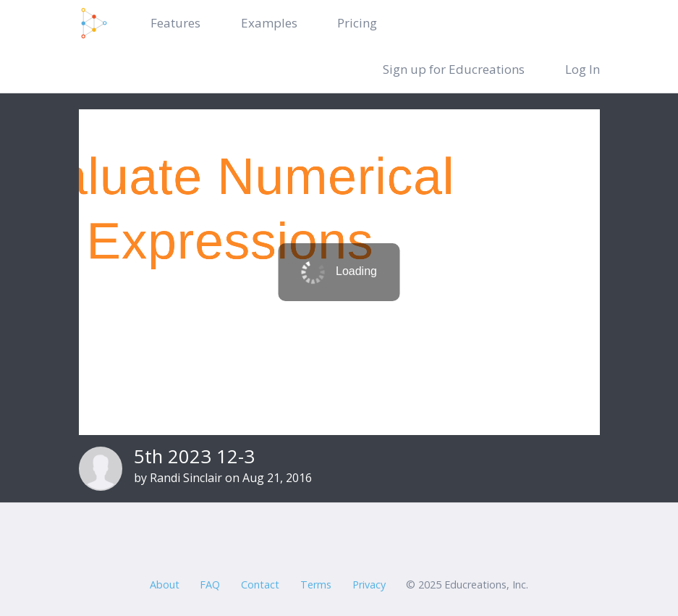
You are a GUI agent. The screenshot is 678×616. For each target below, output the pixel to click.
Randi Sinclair (186, 478)
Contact (260, 585)
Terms (316, 585)
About (165, 585)
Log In (582, 69)
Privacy (369, 585)
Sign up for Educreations (454, 69)
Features (175, 23)
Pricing (357, 23)
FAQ (210, 585)
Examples (269, 23)
